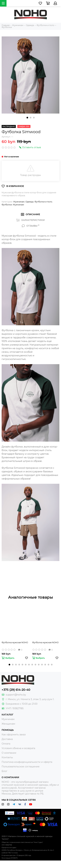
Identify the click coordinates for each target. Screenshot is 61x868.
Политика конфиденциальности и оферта (27, 762)
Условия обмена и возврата (18, 748)
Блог (4, 771)
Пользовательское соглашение (21, 767)
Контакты (7, 757)
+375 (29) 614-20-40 (16, 690)
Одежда (29, 202)
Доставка (7, 739)
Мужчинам (19, 202)
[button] (27, 118)
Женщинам (8, 724)
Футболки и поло (43, 202)
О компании (9, 753)
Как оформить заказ (14, 735)
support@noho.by (16, 695)
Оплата (6, 744)
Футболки (7, 205)
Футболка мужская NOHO (15, 642)
